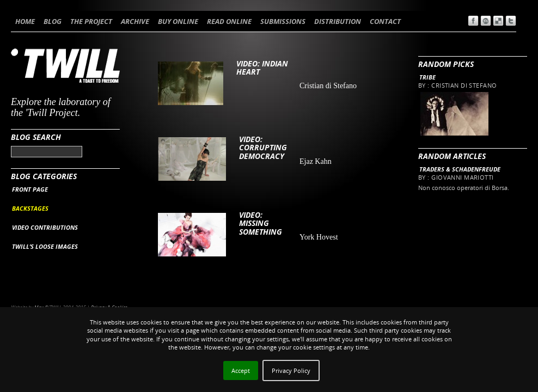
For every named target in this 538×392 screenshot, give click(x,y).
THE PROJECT (91, 21)
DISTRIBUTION (338, 21)
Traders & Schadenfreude (460, 169)
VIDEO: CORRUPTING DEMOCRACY (263, 148)
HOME (25, 21)
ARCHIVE (135, 21)
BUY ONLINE (178, 21)
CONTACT (385, 21)
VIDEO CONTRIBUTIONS (45, 227)
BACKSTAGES (30, 208)
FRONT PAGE (30, 189)
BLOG (53, 21)
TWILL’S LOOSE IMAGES (45, 246)
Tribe (427, 77)
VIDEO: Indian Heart (262, 68)
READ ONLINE (229, 21)
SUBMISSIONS (283, 21)
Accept (241, 370)
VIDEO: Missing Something (261, 223)
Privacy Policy (291, 370)
